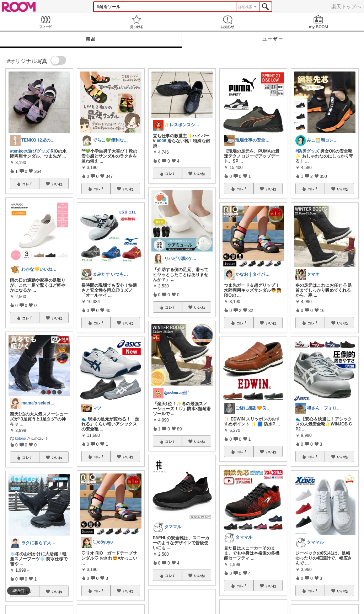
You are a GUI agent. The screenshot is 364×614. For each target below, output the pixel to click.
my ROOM (318, 22)
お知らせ (227, 22)
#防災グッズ (307, 151)
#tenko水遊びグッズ (30, 151)
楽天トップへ (346, 6)
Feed (45, 22)
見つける (136, 22)
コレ (27, 184)
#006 (162, 141)
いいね (57, 184)
